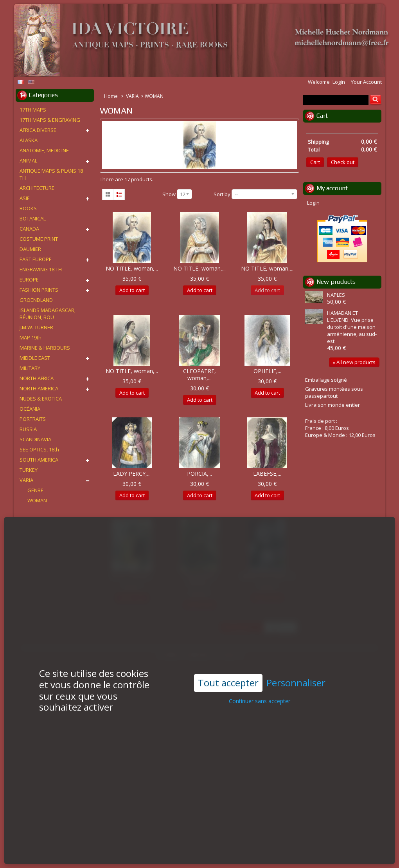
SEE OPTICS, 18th (39, 449)
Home (111, 96)
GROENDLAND (36, 300)
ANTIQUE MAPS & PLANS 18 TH (51, 174)
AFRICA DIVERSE (38, 130)
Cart (322, 116)
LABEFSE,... (267, 474)
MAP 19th (31, 337)
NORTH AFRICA (37, 378)
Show (169, 194)
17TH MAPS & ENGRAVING (50, 120)
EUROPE (29, 280)
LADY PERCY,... (132, 474)
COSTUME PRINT (39, 239)
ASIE (25, 198)
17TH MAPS (33, 110)
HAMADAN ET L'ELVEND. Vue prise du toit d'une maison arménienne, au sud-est (352, 327)
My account (332, 188)
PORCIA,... (199, 474)
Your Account (366, 82)
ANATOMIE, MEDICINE (44, 150)
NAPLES (336, 295)
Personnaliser (296, 663)
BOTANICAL (33, 218)
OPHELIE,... (267, 371)
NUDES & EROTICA (41, 399)
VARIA (132, 96)
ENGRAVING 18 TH (41, 269)
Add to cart (132, 290)
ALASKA (29, 140)
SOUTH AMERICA (39, 460)
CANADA (29, 229)
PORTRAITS (33, 419)
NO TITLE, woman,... (132, 268)
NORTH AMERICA (39, 388)
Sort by (222, 194)
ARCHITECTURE (37, 188)
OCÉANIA (30, 409)
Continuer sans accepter (260, 680)
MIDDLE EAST (35, 358)
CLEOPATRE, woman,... (199, 374)
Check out (343, 162)
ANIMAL (28, 161)
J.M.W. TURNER (36, 327)
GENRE (35, 490)
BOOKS (28, 208)
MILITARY (30, 368)
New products (336, 282)
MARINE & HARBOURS (45, 348)
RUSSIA (28, 429)
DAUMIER (30, 249)
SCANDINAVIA (35, 439)
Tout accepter (228, 662)
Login (339, 82)
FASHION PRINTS (39, 290)
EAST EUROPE (36, 259)
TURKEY (29, 470)
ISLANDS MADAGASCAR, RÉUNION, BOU (48, 314)
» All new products (354, 362)
